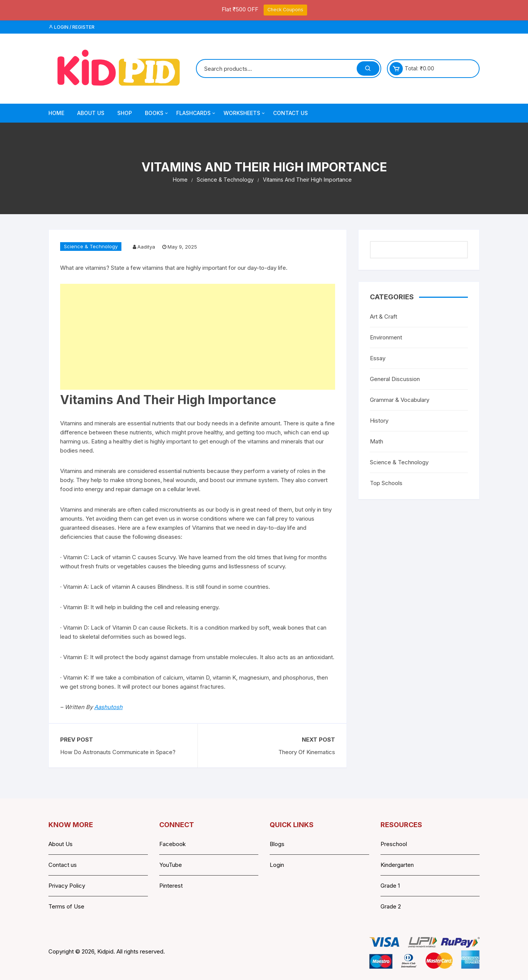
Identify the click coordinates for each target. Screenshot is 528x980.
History (379, 421)
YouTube (171, 865)
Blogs (277, 844)
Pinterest (171, 886)
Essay (378, 358)
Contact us (63, 865)
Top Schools (386, 483)
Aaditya (146, 247)
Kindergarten (397, 865)
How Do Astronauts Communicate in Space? (118, 752)
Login (277, 865)
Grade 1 (390, 886)
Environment (386, 337)
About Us (91, 113)
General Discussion (395, 379)
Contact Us (290, 113)
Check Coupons (285, 10)
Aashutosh (108, 707)
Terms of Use (66, 906)
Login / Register (71, 27)
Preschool (394, 844)
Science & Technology (91, 246)
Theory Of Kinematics (307, 752)
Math (377, 441)
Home (56, 113)
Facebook (172, 844)
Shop (125, 113)
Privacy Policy (67, 886)
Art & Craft (384, 317)
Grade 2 (391, 906)
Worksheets (245, 113)
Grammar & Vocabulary (400, 400)
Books (157, 113)
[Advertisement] (198, 337)
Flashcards (196, 113)
